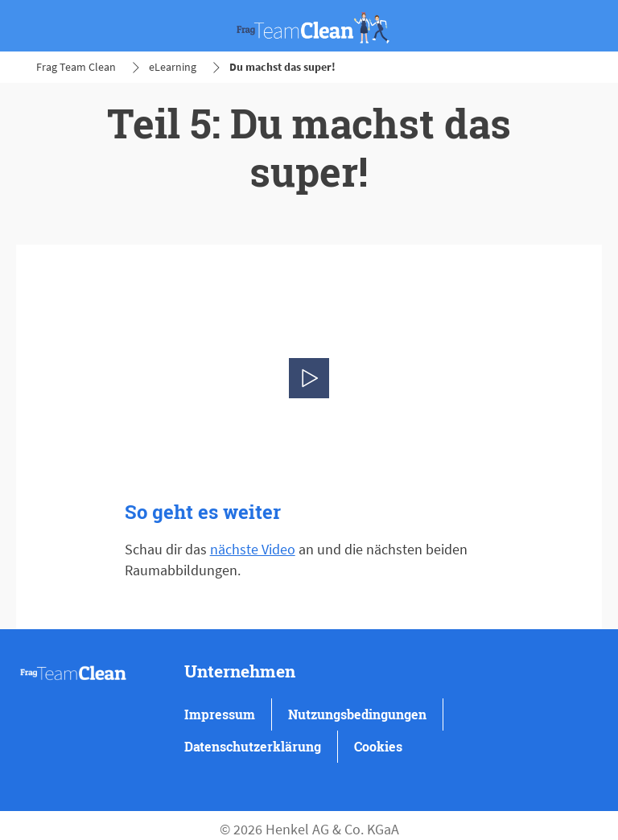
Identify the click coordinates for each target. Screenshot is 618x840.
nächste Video (253, 549)
